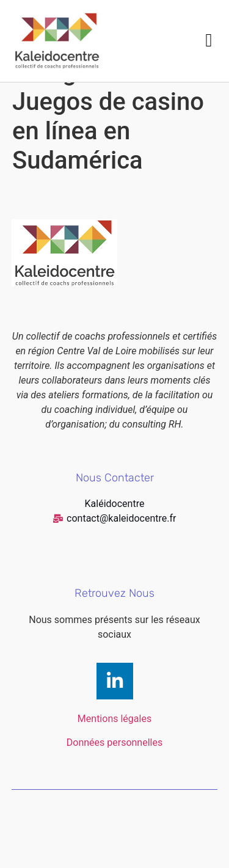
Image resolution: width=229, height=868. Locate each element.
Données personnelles (114, 771)
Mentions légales (114, 748)
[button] (209, 41)
